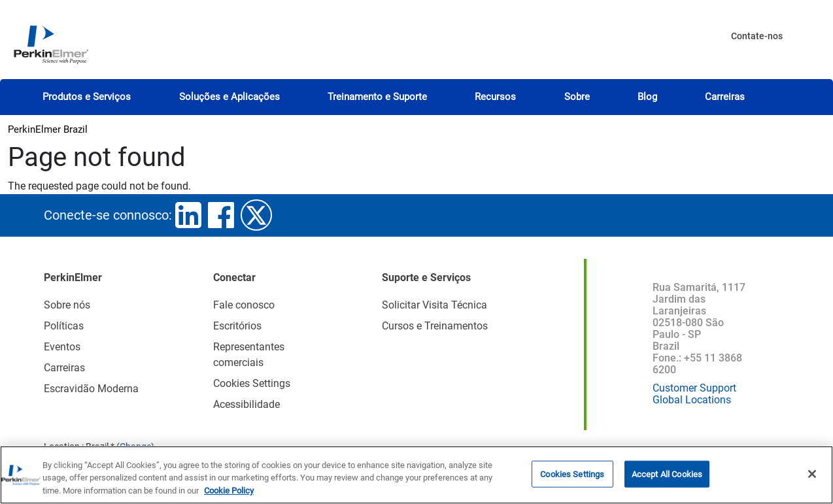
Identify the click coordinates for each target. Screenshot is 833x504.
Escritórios (237, 326)
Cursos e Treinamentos (435, 326)
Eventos (62, 347)
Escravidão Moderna (91, 389)
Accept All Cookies (667, 479)
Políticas (64, 326)
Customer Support (694, 388)
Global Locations (692, 400)
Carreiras (725, 97)
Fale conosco (244, 305)
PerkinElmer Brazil (48, 129)
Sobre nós (67, 305)
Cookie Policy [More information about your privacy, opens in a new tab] (229, 496)
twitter (256, 215)
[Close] (812, 479)
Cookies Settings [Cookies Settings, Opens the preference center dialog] (572, 479)
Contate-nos (757, 36)
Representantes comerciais (249, 355)
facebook (221, 215)
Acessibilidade (246, 404)
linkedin (188, 215)
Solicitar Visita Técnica (434, 305)
